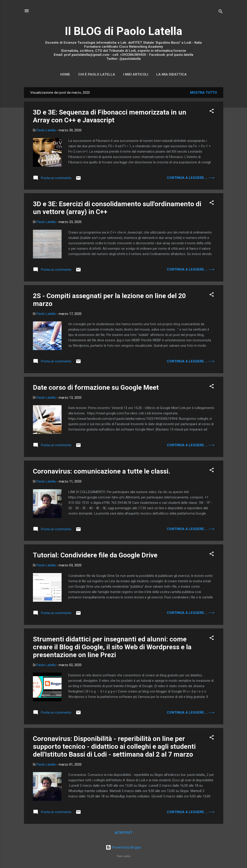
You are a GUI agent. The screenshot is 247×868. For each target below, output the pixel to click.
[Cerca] (221, 12)
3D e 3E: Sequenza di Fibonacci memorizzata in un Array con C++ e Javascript (110, 116)
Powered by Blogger (123, 847)
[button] (212, 112)
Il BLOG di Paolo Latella (123, 31)
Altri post (124, 833)
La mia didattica (172, 74)
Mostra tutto (204, 93)
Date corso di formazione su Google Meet (96, 387)
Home (65, 74)
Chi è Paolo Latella (97, 74)
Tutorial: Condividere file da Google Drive (95, 555)
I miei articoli (136, 74)
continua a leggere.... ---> (191, 178)
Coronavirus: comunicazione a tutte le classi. (102, 471)
